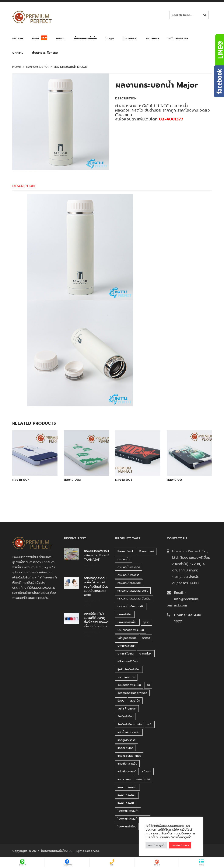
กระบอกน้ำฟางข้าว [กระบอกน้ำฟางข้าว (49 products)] (129, 575)
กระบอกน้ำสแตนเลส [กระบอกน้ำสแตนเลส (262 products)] (129, 583)
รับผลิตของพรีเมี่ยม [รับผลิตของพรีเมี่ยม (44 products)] (129, 685)
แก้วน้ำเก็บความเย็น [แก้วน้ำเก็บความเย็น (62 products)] (129, 732)
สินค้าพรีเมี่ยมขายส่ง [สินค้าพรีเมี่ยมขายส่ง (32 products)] (130, 724)
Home (17, 67)
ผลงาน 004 (21, 480)
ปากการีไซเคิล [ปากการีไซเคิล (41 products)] (126, 654)
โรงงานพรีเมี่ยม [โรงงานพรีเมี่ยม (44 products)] (127, 826)
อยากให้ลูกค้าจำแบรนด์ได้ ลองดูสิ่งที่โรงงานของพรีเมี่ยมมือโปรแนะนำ (96, 620)
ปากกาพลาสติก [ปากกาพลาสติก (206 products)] (127, 646)
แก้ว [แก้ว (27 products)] (150, 724)
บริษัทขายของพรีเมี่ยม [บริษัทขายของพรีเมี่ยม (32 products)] (131, 630)
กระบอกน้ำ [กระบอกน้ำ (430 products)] (124, 559)
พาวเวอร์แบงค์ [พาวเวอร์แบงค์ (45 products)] (126, 677)
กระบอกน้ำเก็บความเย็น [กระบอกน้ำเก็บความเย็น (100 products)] (131, 606)
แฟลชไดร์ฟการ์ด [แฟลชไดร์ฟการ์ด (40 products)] (127, 787)
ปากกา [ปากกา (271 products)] (146, 638)
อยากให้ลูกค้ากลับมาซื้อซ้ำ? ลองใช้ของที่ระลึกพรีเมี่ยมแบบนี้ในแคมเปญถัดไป (96, 587)
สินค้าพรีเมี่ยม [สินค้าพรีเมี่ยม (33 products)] (125, 716)
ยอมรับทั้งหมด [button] (180, 845)
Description (24, 186)
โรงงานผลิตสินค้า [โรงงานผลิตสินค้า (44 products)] (128, 811)
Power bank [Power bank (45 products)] (126, 551)
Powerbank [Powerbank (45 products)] (147, 551)
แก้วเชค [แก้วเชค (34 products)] (147, 771)
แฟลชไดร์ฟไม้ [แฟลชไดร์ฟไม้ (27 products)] (126, 803)
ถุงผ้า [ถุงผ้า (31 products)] (146, 622)
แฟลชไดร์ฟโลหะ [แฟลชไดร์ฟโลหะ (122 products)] (127, 795)
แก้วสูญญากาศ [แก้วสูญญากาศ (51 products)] (127, 740)
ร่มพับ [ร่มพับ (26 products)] (121, 701)
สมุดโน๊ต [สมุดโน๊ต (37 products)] (135, 701)
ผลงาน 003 (72, 480)
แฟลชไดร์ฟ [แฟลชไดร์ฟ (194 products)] (143, 779)
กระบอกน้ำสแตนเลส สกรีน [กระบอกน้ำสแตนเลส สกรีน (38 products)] (133, 591)
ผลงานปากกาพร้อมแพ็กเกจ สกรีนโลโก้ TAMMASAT (96, 556)
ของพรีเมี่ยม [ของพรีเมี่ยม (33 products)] (125, 614)
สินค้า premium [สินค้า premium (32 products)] (127, 709)
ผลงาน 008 (124, 480)
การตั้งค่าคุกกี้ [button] (156, 845)
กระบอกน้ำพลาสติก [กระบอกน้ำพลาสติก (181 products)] (129, 567)
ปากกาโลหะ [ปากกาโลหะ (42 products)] (146, 654)
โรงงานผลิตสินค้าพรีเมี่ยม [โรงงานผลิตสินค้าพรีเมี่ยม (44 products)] (133, 819)
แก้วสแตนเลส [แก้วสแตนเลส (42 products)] (125, 748)
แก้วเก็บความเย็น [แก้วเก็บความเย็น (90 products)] (127, 764)
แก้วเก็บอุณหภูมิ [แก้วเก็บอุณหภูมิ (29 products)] (127, 771)
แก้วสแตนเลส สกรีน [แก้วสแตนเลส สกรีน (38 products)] (129, 756)
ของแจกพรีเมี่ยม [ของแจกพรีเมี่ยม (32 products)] (127, 622)
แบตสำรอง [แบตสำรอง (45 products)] (124, 779)
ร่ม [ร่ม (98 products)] (148, 685)
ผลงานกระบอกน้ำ (37, 67)
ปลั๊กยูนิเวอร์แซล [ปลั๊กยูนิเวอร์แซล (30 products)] (127, 638)
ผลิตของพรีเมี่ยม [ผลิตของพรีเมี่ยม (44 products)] (128, 661)
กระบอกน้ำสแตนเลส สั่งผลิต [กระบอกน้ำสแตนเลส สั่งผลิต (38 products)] (134, 599)
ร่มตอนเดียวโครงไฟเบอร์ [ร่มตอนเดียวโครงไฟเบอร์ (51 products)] (132, 693)
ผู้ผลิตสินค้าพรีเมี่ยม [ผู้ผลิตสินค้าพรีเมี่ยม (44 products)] (129, 669)
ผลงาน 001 (175, 480)
